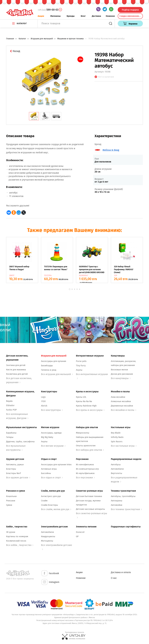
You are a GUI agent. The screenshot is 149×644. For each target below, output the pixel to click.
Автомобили (117, 469)
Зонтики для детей (16, 365)
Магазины (55, 16)
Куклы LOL (81, 397)
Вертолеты (116, 473)
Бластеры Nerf (13, 473)
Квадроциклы (48, 536)
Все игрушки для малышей (57, 374)
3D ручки (11, 532)
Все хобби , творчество (20, 545)
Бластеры (11, 469)
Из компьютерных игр (87, 469)
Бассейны (46, 473)
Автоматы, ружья (15, 465)
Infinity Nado (117, 437)
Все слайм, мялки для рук (56, 509)
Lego (43, 397)
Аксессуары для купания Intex (56, 465)
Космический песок (16, 541)
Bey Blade (116, 433)
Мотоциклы (47, 541)
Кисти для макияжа (16, 370)
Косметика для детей (17, 374)
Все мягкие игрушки (53, 446)
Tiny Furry (81, 366)
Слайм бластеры (49, 505)
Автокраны (117, 501)
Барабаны (11, 433)
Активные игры (49, 469)
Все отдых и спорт (52, 478)
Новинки (110, 16)
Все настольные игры (124, 446)
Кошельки (11, 496)
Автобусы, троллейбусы (123, 496)
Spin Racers (117, 442)
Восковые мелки (119, 370)
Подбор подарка (130, 10)
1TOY (43, 401)
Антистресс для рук (51, 496)
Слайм (44, 501)
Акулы (79, 370)
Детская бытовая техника (89, 496)
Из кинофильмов (85, 465)
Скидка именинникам (131, 16)
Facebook (50, 573)
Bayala (9, 401)
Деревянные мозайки (122, 406)
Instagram (50, 582)
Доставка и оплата (121, 572)
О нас (114, 578)
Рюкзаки (11, 501)
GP (77, 536)
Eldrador (10, 405)
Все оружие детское (18, 478)
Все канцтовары (121, 378)
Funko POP (11, 410)
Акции (41, 16)
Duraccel (80, 532)
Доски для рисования (122, 374)
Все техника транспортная (126, 509)
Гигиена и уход (49, 370)
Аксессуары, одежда (51, 433)
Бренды (71, 16)
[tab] (34, 116)
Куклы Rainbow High (86, 406)
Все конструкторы (52, 410)
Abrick (44, 406)
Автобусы (116, 465)
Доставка (96, 16)
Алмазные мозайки (121, 401)
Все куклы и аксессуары (90, 410)
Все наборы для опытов (90, 450)
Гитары (10, 437)
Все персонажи (85, 478)
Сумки (9, 505)
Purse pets (81, 361)
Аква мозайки (118, 397)
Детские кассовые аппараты (90, 509)
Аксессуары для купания (54, 361)
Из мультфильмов (85, 473)
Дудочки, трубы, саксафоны (20, 442)
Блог (83, 16)
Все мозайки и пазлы (124, 410)
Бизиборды (47, 366)
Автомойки (117, 505)
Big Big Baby (47, 437)
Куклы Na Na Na (84, 401)
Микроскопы (83, 433)
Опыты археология (86, 446)
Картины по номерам (17, 536)
